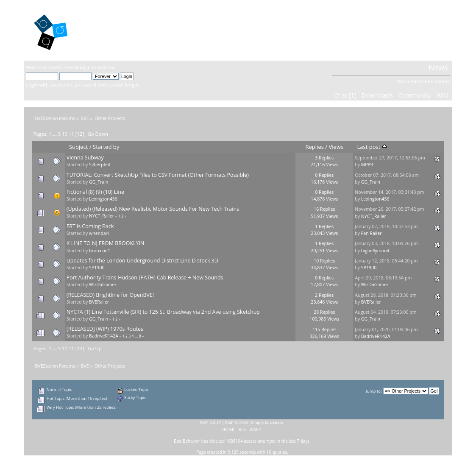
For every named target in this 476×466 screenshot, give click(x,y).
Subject (79, 147)
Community (415, 95)
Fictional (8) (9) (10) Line (95, 192)
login (85, 67)
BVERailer (99, 302)
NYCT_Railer (102, 216)
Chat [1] (345, 95)
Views (336, 147)
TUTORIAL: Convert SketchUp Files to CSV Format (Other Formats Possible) (158, 175)
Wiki (442, 95)
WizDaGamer (103, 285)
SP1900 (97, 268)
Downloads (377, 95)
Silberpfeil (99, 165)
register (106, 67)
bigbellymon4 (375, 251)
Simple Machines (267, 423)
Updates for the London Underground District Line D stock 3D (142, 261)
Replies (315, 147)
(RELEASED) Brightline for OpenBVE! (110, 295)
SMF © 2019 (237, 423)
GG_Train (99, 182)
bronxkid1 (100, 251)
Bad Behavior (187, 441)
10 (65, 134)
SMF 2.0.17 (210, 423)
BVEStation (117, 30)
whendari (99, 233)
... (55, 134)
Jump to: (374, 391)
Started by (106, 147)
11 (71, 134)
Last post (372, 147)
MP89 (367, 165)
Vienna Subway (85, 158)
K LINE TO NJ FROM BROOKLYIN (106, 243)
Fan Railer (372, 233)
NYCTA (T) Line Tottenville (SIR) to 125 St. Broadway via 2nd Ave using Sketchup (163, 312)
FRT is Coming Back (90, 226)
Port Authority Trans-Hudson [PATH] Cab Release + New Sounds (145, 278)
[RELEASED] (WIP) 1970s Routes (105, 329)
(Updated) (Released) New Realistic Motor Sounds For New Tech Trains (153, 209)
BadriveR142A (104, 336)
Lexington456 (103, 199)
